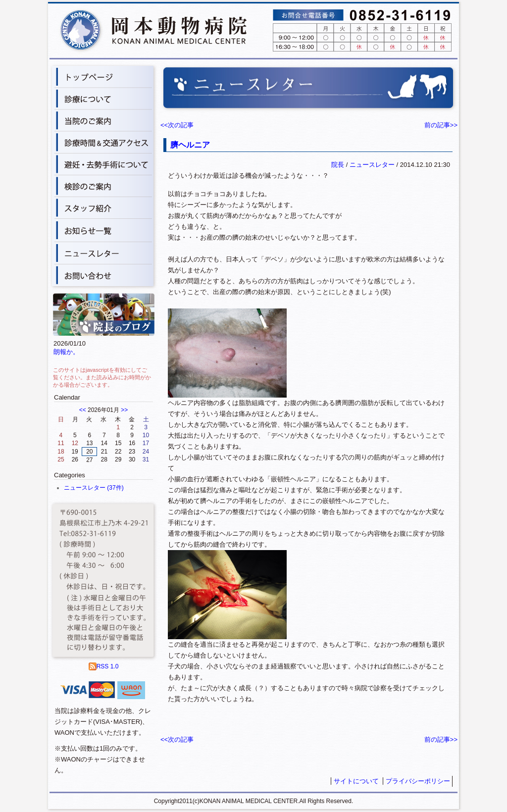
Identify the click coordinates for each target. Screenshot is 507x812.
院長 (338, 165)
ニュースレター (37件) (94, 488)
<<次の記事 (177, 125)
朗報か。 (66, 352)
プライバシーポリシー (418, 781)
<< (83, 410)
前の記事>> (441, 125)
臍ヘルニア (190, 145)
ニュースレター (372, 165)
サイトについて (356, 781)
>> (124, 410)
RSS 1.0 (104, 666)
